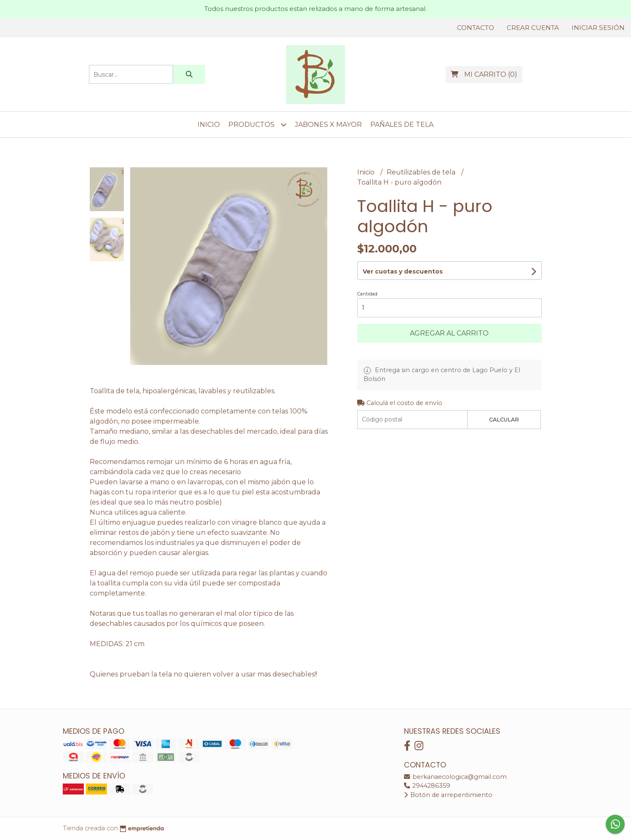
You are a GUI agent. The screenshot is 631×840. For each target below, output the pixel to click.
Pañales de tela (402, 125)
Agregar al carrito (449, 333)
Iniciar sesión (598, 28)
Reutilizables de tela (422, 172)
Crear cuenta (533, 28)
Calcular (504, 420)
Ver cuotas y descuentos (403, 271)
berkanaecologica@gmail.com (455, 777)
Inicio (209, 125)
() (484, 74)
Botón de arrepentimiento (448, 795)
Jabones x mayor (328, 125)
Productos (257, 125)
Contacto (476, 28)
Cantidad (367, 294)
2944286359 (427, 786)
